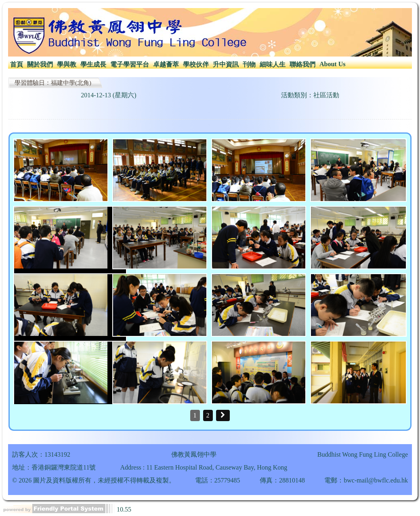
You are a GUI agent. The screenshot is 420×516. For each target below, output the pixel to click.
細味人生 (273, 64)
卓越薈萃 (166, 64)
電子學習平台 (130, 64)
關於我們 (40, 64)
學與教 (67, 64)
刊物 (249, 64)
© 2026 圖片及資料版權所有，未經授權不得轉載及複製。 (94, 480)
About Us (332, 64)
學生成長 (93, 64)
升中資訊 (226, 64)
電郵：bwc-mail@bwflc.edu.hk (366, 480)
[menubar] (178, 65)
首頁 (17, 64)
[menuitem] (17, 65)
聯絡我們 (302, 64)
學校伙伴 (196, 64)
